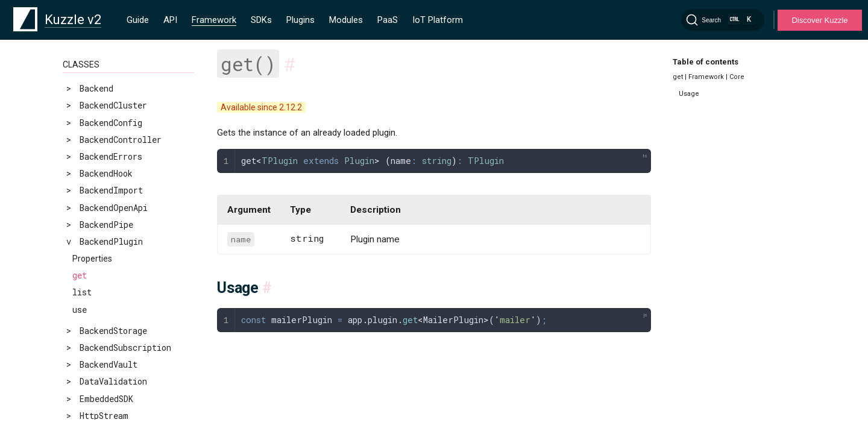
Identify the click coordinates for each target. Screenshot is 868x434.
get (80, 275)
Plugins (300, 20)
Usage (689, 94)
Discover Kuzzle (819, 20)
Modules (346, 20)
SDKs (261, 20)
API (170, 20)
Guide (138, 20)
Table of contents (706, 62)
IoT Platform (438, 20)
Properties (92, 259)
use (80, 310)
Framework (214, 20)
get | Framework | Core (709, 77)
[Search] (723, 20)
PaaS (388, 20)
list (82, 292)
